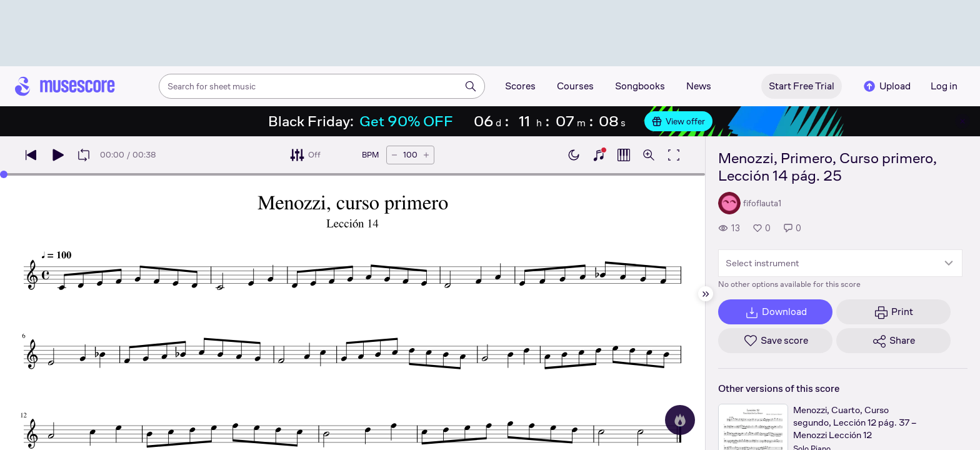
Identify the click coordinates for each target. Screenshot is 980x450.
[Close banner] (962, 121)
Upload (886, 86)
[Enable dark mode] (574, 155)
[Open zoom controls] (649, 155)
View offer (678, 121)
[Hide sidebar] (706, 294)
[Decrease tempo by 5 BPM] (394, 155)
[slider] (4, 174)
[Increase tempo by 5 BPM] (426, 155)
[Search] (471, 86)
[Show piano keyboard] (599, 155)
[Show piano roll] (624, 155)
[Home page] (65, 86)
